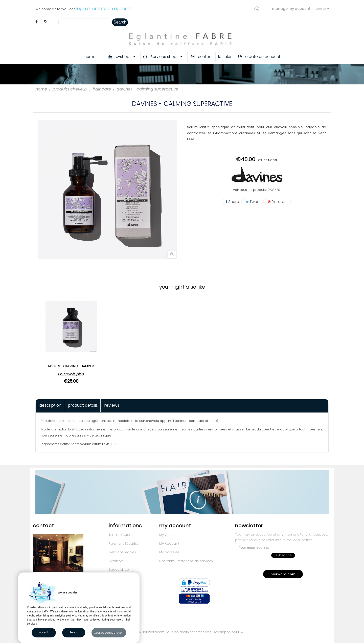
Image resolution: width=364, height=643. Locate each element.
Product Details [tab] (83, 405)
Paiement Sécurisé (124, 544)
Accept (44, 632)
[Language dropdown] (322, 6)
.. (134, 9)
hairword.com (283, 574)
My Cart (166, 535)
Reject (74, 632)
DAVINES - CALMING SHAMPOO (71, 366)
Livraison (116, 561)
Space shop (119, 570)
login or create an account (104, 9)
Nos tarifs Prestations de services (186, 561)
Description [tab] (50, 405)
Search (120, 22)
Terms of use (119, 535)
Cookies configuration (109, 633)
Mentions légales (122, 552)
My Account (169, 544)
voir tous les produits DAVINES (257, 190)
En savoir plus (71, 374)
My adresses (169, 552)
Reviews (112, 405)
